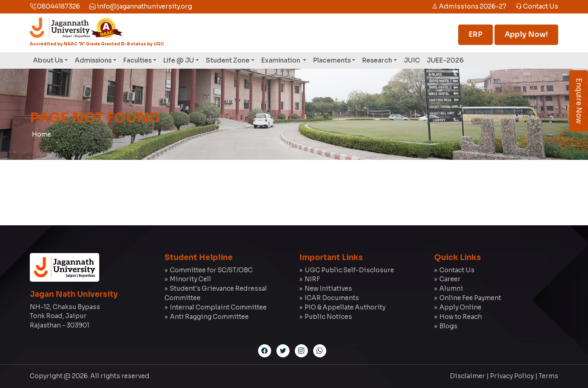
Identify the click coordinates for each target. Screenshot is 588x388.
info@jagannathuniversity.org (141, 6)
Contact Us (537, 6)
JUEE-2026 (445, 60)
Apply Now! (526, 35)
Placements (332, 60)
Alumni (451, 288)
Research (377, 60)
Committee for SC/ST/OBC (211, 270)
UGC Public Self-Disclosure (349, 270)
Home (41, 134)
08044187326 (55, 6)
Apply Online (460, 307)
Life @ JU (179, 60)
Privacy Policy (512, 376)
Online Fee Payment (470, 298)
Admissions (93, 60)
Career (450, 279)
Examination (281, 60)
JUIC (412, 60)
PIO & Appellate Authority (345, 307)
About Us (48, 60)
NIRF (312, 279)
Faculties (137, 60)
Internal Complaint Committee (218, 307)
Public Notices (328, 317)
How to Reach (461, 317)
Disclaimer (468, 376)
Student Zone (228, 60)
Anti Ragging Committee (209, 317)
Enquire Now (579, 101)
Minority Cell (190, 279)
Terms (548, 376)
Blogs (448, 326)
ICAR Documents (332, 298)
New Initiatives (328, 288)
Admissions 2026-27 (469, 6)
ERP (476, 35)
